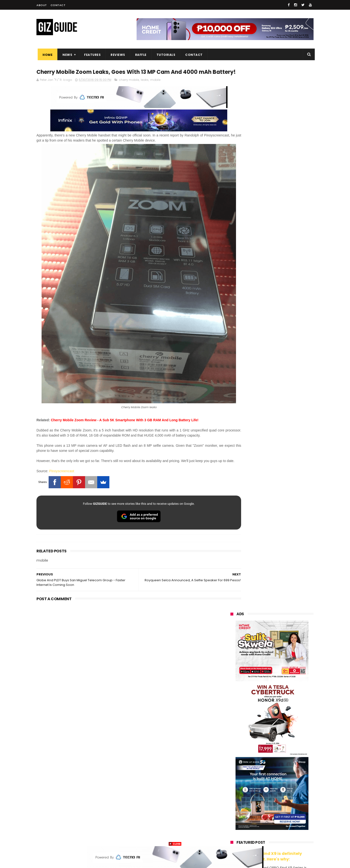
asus (287, 747)
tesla (231, 837)
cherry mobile (129, 89)
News (66, 55)
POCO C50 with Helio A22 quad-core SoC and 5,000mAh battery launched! (284, 467)
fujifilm (258, 783)
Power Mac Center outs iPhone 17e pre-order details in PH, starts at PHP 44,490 (283, 632)
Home (46, 55)
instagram (235, 819)
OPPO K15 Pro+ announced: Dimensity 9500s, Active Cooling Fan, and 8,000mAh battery (284, 654)
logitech (234, 810)
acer (231, 774)
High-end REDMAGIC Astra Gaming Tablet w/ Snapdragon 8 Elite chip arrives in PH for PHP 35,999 (284, 514)
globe (232, 756)
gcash (280, 774)
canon (257, 792)
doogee (269, 801)
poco (231, 783)
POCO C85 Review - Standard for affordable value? (282, 607)
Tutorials (165, 55)
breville (256, 837)
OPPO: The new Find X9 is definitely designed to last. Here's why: (266, 314)
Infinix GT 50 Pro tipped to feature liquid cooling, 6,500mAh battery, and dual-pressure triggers (285, 587)
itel (281, 792)
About (42, 5)
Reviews (117, 55)
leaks (145, 89)
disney (232, 828)
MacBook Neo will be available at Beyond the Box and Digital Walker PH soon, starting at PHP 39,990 (284, 539)
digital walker (237, 801)
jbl (257, 810)
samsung (266, 729)
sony (260, 765)
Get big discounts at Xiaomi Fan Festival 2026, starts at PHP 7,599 (284, 489)
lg (283, 756)
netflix (232, 792)
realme (233, 747)
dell (278, 810)
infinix (259, 756)
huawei (233, 729)
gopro (281, 828)
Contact (58, 5)
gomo (289, 819)
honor (261, 747)
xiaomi (260, 738)
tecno (286, 765)
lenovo (233, 765)
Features (91, 55)
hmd (257, 828)
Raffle (140, 55)
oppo (231, 738)
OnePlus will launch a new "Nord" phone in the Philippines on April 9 (283, 562)
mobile (155, 89)
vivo (287, 738)
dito (255, 774)
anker (264, 819)
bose (280, 837)
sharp (284, 783)
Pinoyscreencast (62, 470)
